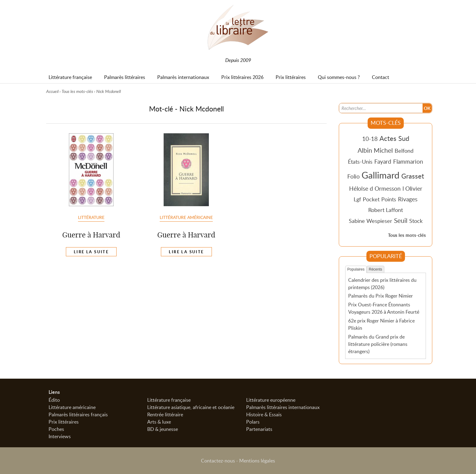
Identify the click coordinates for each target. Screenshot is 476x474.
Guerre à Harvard (91, 235)
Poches (56, 429)
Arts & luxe (159, 422)
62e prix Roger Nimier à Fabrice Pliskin (381, 324)
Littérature (91, 217)
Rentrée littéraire (165, 414)
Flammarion (408, 161)
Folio (354, 176)
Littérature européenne (271, 400)
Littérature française (169, 400)
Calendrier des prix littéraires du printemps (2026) (382, 284)
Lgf (357, 199)
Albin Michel (375, 150)
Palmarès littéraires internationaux (283, 407)
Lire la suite (91, 252)
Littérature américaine (186, 217)
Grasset (413, 176)
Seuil (401, 220)
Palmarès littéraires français (78, 414)
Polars (253, 422)
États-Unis (360, 162)
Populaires (356, 269)
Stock (416, 221)
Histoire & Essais (264, 414)
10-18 (370, 139)
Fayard (383, 161)
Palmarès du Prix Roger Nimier (381, 296)
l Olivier (412, 188)
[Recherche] (381, 108)
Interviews (60, 436)
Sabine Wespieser (371, 221)
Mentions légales (257, 461)
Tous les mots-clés (77, 91)
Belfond (404, 151)
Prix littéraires (64, 422)
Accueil (52, 91)
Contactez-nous (218, 461)
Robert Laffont (386, 210)
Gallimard (381, 175)
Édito (54, 400)
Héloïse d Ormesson (375, 188)
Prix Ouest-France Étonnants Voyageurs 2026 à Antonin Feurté (384, 308)
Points (389, 199)
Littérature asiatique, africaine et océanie (191, 407)
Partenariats (259, 429)
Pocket (371, 199)
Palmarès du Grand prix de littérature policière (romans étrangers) (378, 344)
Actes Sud (394, 138)
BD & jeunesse (163, 429)
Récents (376, 269)
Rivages (408, 199)
